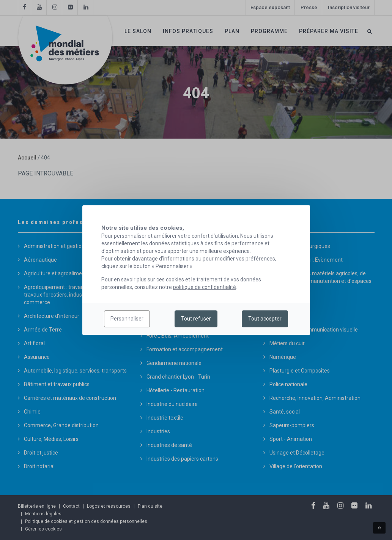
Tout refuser (196, 319)
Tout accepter (265, 319)
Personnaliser (127, 319)
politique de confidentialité (205, 287)
